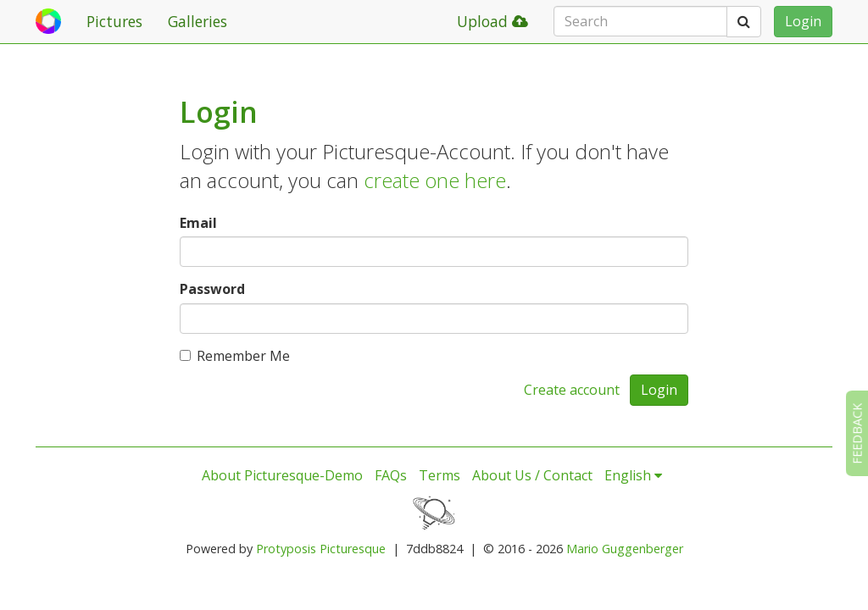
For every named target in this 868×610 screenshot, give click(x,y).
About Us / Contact (532, 475)
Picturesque (353, 549)
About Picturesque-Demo (282, 475)
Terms (440, 475)
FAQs (391, 475)
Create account (572, 390)
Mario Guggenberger (625, 549)
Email (198, 223)
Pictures (114, 21)
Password (212, 289)
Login (803, 21)
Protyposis (286, 549)
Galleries (198, 21)
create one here (435, 180)
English (633, 475)
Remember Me (235, 356)
